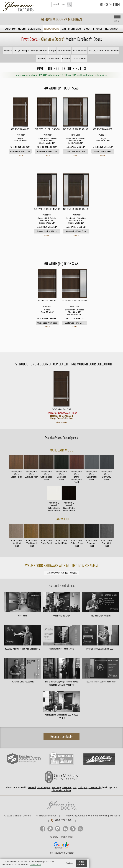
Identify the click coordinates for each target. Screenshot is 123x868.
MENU (117, 21)
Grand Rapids (44, 787)
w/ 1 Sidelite (64, 51)
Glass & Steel (79, 59)
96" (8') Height (21, 51)
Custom (41, 59)
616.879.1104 (110, 5)
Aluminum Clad (71, 29)
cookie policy (67, 837)
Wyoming (56, 787)
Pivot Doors (52, 29)
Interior (98, 29)
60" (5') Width (96, 51)
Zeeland (32, 787)
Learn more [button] (35, 865)
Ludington (83, 787)
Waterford (67, 787)
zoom (20, 155)
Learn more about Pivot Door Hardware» (62, 573)
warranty (54, 837)
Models (8, 51)
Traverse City (95, 787)
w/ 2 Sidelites (80, 51)
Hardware (111, 29)
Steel (87, 29)
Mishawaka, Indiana (61, 790)
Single (53, 51)
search (62, 4)
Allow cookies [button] (81, 863)
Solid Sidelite (112, 51)
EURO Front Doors (15, 29)
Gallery (66, 59)
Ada (75, 787)
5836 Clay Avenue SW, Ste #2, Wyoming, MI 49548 (93, 816)
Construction (54, 59)
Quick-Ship (35, 29)
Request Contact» (62, 736)
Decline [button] (69, 863)
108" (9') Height (39, 51)
